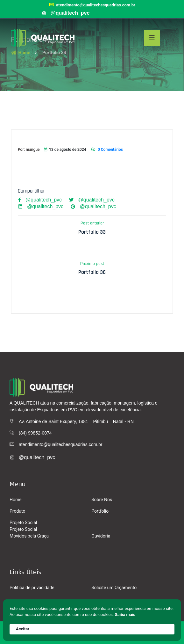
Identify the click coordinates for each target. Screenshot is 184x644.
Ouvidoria (101, 536)
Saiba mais (125, 615)
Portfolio (100, 511)
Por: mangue (29, 150)
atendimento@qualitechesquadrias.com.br (92, 5)
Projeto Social (23, 523)
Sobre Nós (102, 500)
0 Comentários (107, 150)
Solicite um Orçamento (114, 588)
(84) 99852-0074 (35, 433)
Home (16, 500)
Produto (17, 511)
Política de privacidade (32, 588)
